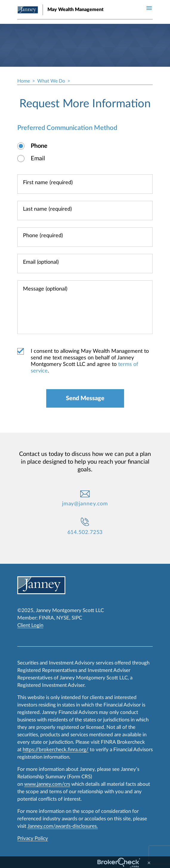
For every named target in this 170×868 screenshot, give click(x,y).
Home (24, 81)
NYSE (63, 618)
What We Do (51, 81)
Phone (39, 146)
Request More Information (85, 104)
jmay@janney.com (85, 504)
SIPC (77, 618)
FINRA (46, 618)
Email (38, 159)
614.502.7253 (85, 532)
